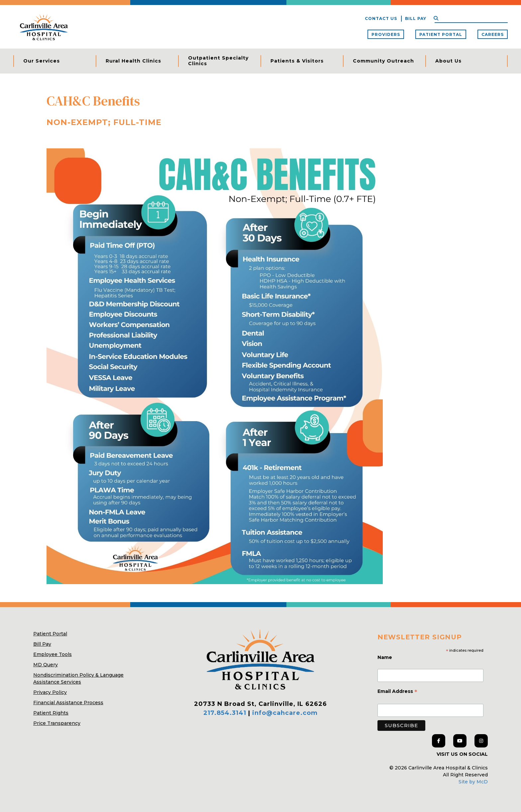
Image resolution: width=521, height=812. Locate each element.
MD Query (46, 665)
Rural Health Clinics (133, 61)
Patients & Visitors (297, 61)
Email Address (397, 692)
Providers (386, 34)
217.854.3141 (225, 713)
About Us (448, 61)
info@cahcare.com (285, 713)
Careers (493, 34)
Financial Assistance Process (68, 703)
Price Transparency (57, 723)
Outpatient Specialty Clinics (218, 61)
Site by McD (473, 782)
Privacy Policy (50, 692)
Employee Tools (52, 654)
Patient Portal (441, 34)
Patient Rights (51, 713)
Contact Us (381, 18)
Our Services (42, 61)
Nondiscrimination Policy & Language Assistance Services (78, 678)
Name (385, 657)
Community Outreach (383, 61)
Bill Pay (416, 18)
